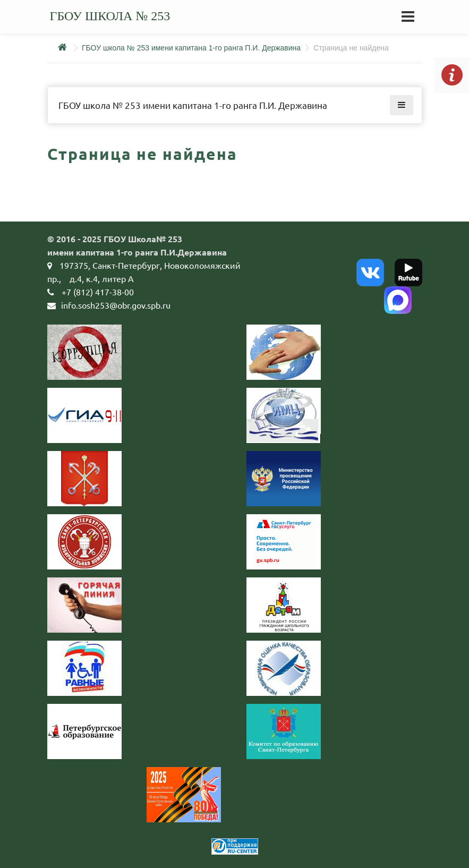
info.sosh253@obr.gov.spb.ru (116, 305)
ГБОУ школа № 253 (110, 16)
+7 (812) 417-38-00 (98, 292)
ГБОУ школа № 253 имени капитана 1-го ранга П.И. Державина (191, 48)
